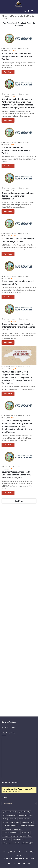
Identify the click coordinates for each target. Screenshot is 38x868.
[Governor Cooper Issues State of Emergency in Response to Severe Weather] (19, 38)
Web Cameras (19, 858)
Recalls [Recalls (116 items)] (6, 840)
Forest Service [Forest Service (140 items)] (27, 822)
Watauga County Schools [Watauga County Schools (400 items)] (11, 843)
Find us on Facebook (9, 728)
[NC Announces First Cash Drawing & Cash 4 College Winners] (19, 223)
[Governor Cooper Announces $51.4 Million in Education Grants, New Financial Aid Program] (19, 457)
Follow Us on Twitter (8, 733)
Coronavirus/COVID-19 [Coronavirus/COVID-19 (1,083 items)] (11, 822)
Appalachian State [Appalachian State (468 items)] (9, 812)
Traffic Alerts (30, 858)
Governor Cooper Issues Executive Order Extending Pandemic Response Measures (18, 327)
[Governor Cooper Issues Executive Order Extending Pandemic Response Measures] (19, 309)
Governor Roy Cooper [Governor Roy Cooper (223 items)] (10, 826)
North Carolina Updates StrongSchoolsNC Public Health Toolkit (16, 150)
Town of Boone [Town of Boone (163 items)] (18, 840)
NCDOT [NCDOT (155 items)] (26, 833)
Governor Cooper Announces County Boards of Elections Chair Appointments (18, 196)
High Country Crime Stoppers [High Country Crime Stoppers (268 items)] (12, 829)
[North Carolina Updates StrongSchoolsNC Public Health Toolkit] (19, 132)
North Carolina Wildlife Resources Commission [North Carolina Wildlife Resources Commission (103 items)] (17, 836)
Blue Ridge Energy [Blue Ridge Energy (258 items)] (25, 815)
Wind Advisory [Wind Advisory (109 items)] (28, 843)
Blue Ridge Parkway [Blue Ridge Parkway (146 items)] (10, 819)
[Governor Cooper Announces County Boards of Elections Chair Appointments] (19, 178)
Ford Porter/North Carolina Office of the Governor (16, 49)
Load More (19, 501)
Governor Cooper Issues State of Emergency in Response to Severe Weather (17, 56)
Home (4, 16)
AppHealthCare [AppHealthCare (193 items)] (24, 812)
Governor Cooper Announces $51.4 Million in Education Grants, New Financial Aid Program (17, 475)
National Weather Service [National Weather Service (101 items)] (11, 833)
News (11, 858)
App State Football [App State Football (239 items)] (9, 815)
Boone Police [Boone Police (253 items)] (24, 819)
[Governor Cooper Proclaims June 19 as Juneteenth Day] (19, 266)
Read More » (8, 72)
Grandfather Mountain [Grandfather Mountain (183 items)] (28, 826)
